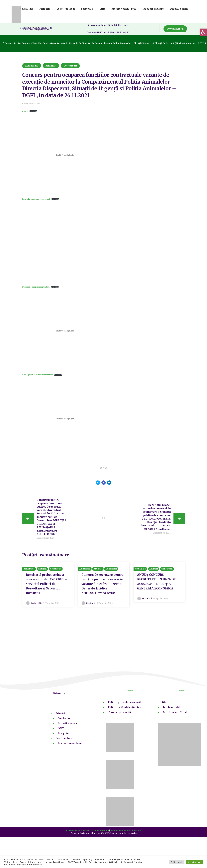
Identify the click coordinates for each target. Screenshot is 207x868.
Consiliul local (64, 739)
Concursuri (70, 66)
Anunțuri (51, 66)
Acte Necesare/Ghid (175, 713)
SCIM (61, 729)
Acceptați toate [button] (195, 862)
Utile (163, 703)
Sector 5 (91, 604)
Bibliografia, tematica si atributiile (38, 375)
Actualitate (32, 66)
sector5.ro (36, 604)
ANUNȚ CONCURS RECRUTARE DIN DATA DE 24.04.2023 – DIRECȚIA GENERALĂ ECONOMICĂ (156, 583)
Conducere (64, 719)
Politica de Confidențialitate (125, 708)
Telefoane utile (172, 708)
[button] (203, 32)
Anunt (25, 111)
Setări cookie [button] (177, 862)
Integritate (64, 734)
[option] (48, 585)
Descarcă (33, 111)
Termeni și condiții (119, 713)
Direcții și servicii (68, 724)
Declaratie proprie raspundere (36, 287)
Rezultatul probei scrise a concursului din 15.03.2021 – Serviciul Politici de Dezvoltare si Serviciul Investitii (46, 585)
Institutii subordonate (71, 744)
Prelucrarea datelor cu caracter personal (87, 832)
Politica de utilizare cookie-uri (126, 832)
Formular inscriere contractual (36, 199)
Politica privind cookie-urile (125, 703)
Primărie (61, 714)
